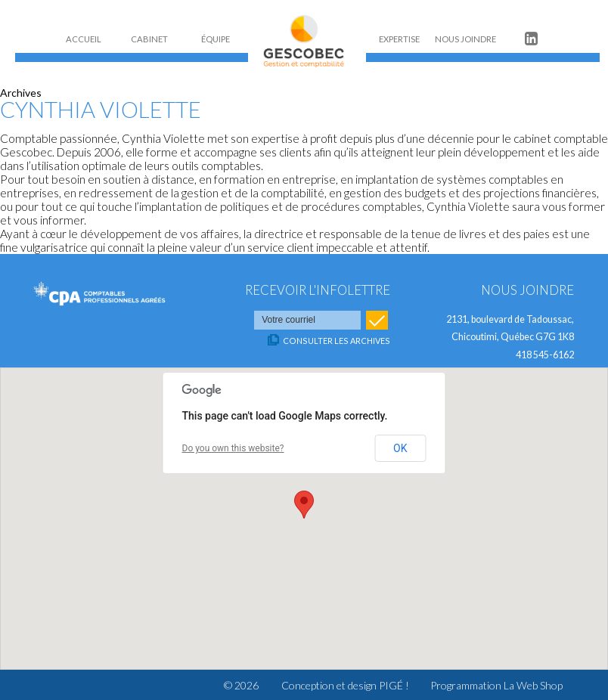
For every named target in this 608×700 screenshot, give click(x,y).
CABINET (149, 39)
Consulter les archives (337, 341)
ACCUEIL (84, 39)
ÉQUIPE (216, 39)
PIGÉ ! (394, 685)
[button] (304, 505)
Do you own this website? (233, 448)
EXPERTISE (399, 39)
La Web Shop (533, 685)
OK (400, 448)
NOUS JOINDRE (465, 39)
